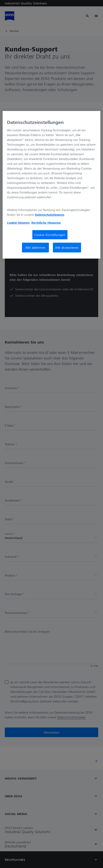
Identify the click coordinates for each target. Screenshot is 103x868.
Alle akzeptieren (67, 247)
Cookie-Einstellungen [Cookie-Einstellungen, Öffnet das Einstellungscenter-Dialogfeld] (50, 235)
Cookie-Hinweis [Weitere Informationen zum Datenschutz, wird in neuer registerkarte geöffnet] (18, 223)
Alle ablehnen (35, 247)
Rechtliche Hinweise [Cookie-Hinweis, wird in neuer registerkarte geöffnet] (46, 223)
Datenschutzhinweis (50, 215)
